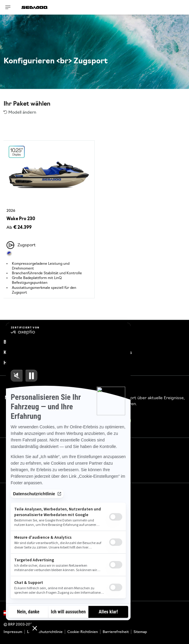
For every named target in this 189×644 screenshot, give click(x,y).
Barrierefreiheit (116, 632)
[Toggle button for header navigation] (8, 7)
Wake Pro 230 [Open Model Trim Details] (21, 219)
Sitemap (140, 632)
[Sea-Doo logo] (35, 7)
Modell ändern (20, 113)
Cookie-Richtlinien (83, 632)
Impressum (13, 632)
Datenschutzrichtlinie (45, 632)
